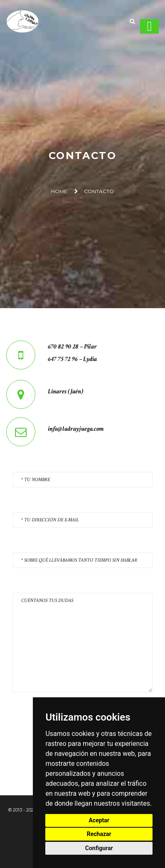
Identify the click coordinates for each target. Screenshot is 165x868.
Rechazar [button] (99, 834)
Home (59, 191)
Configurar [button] (99, 848)
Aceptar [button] (99, 820)
